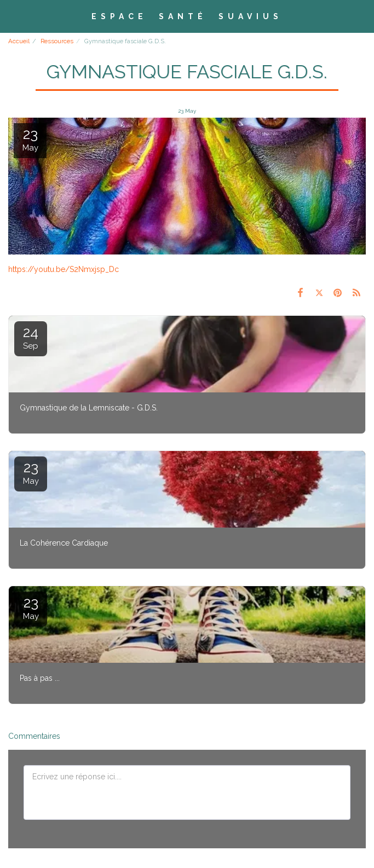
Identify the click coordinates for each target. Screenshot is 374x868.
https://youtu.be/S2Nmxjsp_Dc (64, 269)
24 (31, 337)
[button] (12, 16)
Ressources (57, 41)
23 (31, 473)
